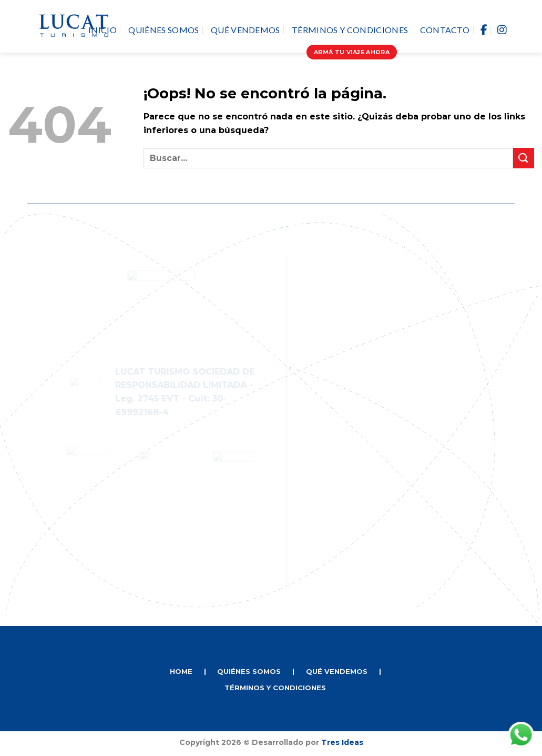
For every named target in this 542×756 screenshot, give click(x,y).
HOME (181, 671)
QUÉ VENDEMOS (337, 671)
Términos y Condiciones (350, 30)
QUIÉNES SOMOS (249, 671)
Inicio (103, 30)
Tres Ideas (342, 742)
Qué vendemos (246, 30)
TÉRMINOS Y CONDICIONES (275, 688)
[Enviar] (524, 158)
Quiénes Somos (163, 30)
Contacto (445, 30)
